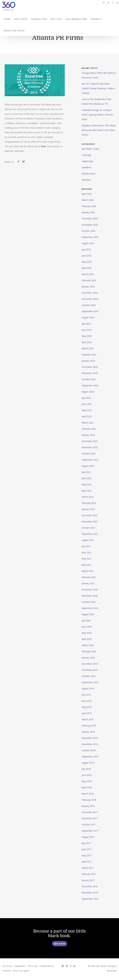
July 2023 (86, 398)
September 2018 (90, 757)
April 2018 (87, 787)
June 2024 (87, 330)
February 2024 (89, 355)
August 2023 (88, 392)
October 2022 (89, 454)
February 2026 (89, 206)
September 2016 (90, 899)
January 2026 (88, 212)
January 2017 (88, 880)
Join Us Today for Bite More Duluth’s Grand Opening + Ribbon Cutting (98, 88)
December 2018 (90, 738)
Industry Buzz (88, 174)
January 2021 (88, 583)
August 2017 (88, 837)
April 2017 (87, 862)
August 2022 (88, 466)
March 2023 (88, 423)
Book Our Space (14, 31)
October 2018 (89, 750)
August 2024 (88, 317)
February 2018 (89, 800)
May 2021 (87, 559)
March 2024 (88, 348)
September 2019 (90, 682)
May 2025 (87, 262)
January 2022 (88, 509)
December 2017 (90, 812)
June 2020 (87, 627)
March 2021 (88, 571)
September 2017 (90, 831)
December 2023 (90, 367)
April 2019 (87, 713)
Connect (96, 19)
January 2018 (88, 806)
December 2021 (90, 515)
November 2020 (90, 596)
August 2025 (88, 243)
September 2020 (90, 608)
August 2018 (88, 763)
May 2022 (87, 484)
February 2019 (89, 726)
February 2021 (89, 577)
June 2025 (87, 256)
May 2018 (87, 781)
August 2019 (88, 689)
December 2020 (90, 590)
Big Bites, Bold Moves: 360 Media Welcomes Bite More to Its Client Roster (99, 130)
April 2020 (87, 639)
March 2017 (88, 868)
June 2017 (87, 849)
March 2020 (88, 645)
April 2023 (87, 416)
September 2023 (90, 385)
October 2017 (89, 825)
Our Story (21, 19)
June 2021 (87, 552)
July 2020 (86, 620)
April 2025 (87, 268)
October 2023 (89, 379)
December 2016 (90, 886)
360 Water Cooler (90, 149)
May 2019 (87, 707)
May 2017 (87, 855)
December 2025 (90, 219)
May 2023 (87, 410)
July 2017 (86, 843)
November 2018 (90, 744)
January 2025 (88, 287)
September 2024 (90, 311)
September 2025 (90, 237)
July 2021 (86, 546)
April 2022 (87, 491)
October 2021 (89, 528)
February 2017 (89, 874)
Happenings (88, 161)
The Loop (56, 19)
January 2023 (88, 435)
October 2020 (89, 602)
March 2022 (88, 497)
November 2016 (90, 893)
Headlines (87, 167)
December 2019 (90, 664)
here (43, 146)
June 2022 (87, 478)
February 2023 (89, 429)
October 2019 (89, 676)
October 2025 (89, 231)
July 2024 (86, 324)
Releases (86, 180)
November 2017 (90, 818)
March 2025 (88, 274)
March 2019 (88, 719)
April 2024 (87, 342)
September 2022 (90, 460)
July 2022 (86, 472)
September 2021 (90, 534)
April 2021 (87, 565)
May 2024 (87, 336)
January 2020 (88, 658)
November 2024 (90, 299)
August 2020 (88, 614)
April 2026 (87, 194)
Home (7, 19)
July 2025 (86, 249)
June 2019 (87, 701)
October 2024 (89, 305)
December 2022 (90, 441)
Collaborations (76, 19)
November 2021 (90, 522)
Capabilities (39, 19)
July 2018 (86, 769)
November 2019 (90, 670)
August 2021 (88, 540)
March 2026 (88, 200)
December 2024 (90, 293)
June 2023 (87, 404)
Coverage (86, 155)
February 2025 (89, 280)
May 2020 (87, 633)
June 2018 (87, 775)
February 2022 (89, 503)
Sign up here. (60, 944)
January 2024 (88, 361)
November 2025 (90, 225)
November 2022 (90, 447)
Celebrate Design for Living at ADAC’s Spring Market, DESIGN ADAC (97, 115)
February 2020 (89, 651)
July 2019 (86, 695)
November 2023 (90, 373)
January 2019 (88, 732)
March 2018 (88, 794)
